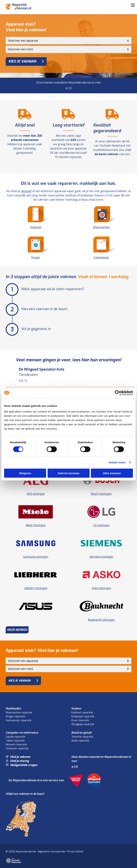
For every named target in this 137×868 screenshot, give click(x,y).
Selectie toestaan (69, 473)
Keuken (76, 708)
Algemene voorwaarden (52, 852)
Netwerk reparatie (16, 745)
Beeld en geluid (81, 733)
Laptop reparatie (15, 737)
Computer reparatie (17, 748)
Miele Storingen (36, 525)
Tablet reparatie (15, 741)
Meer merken (17, 630)
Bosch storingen (101, 494)
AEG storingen (36, 494)
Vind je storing (19, 761)
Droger (36, 248)
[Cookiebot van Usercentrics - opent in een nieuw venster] (117, 393)
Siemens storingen (101, 557)
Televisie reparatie (82, 737)
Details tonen (117, 462)
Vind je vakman (20, 757)
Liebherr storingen (36, 588)
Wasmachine (101, 218)
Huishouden (13, 708)
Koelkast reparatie (82, 713)
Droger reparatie (15, 716)
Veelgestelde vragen (24, 765)
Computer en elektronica (22, 733)
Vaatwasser (101, 248)
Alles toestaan (112, 473)
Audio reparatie (80, 741)
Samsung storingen (36, 557)
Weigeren (25, 473)
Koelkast (36, 218)
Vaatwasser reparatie (19, 720)
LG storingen (101, 525)
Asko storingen (101, 588)
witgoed (26, 191)
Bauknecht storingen (101, 620)
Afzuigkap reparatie (83, 724)
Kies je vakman (22, 61)
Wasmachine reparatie (19, 713)
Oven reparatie (80, 720)
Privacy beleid (75, 852)
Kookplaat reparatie (83, 716)
